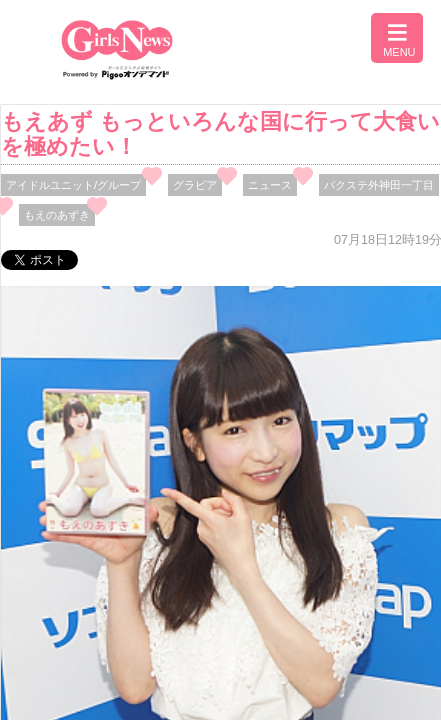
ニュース (270, 185)
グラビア (195, 185)
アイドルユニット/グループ (73, 185)
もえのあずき (57, 215)
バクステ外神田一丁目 (379, 185)
